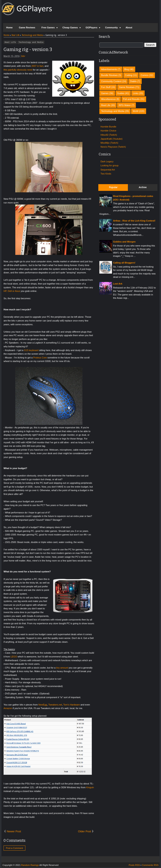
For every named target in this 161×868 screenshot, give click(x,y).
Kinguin (90, 788)
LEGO (14, 657)
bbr (23, 57)
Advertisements (109, 69)
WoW (136, 111)
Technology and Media (31, 43)
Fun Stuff (106, 87)
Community (111, 28)
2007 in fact (37, 67)
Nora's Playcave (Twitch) (113, 147)
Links (136, 93)
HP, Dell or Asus (12, 292)
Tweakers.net (55, 705)
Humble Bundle (108, 127)
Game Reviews (27, 28)
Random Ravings (30, 866)
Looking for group (109, 165)
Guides (121, 93)
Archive (143, 187)
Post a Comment (14, 849)
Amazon (8, 709)
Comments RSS (150, 866)
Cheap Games (70, 28)
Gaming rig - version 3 (28, 50)
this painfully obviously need (18, 70)
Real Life (10, 43)
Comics (145, 75)
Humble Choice (108, 131)
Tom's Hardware (72, 705)
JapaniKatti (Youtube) (111, 139)
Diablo (133, 81)
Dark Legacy (107, 161)
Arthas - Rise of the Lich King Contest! (134, 221)
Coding (129, 75)
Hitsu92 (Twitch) (109, 135)
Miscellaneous (108, 99)
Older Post (84, 832)
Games (105, 93)
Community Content (111, 81)
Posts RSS (134, 866)
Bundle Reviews (109, 75)
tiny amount (62, 668)
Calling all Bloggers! (124, 263)
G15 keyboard (31, 351)
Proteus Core (40, 358)
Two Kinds (106, 174)
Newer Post (14, 832)
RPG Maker (125, 105)
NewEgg (43, 705)
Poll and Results (131, 99)
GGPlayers (91, 28)
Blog (127, 69)
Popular (113, 187)
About (129, 28)
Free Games (48, 28)
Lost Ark (118, 284)
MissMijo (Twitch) (109, 143)
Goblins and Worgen (124, 242)
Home (10, 28)
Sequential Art (108, 170)
